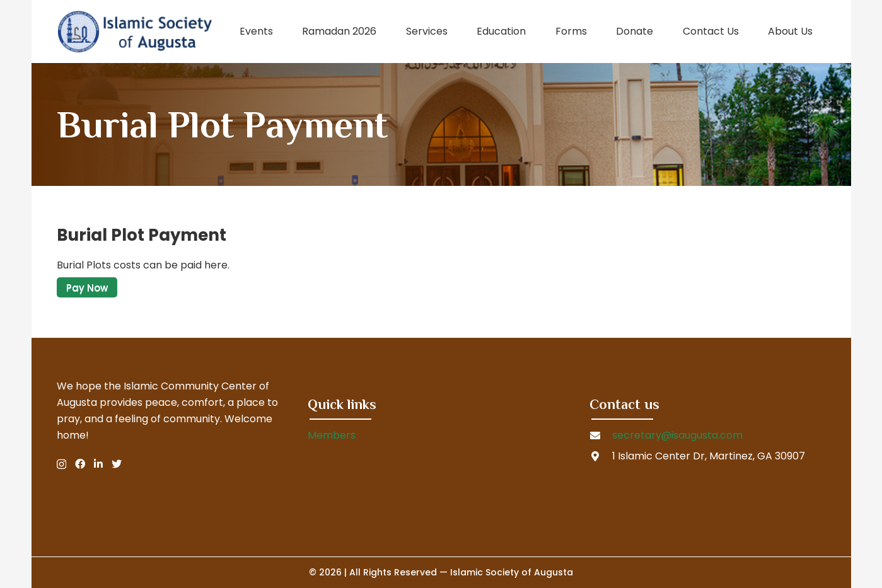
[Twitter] (117, 464)
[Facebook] (80, 464)
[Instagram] (61, 464)
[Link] (135, 32)
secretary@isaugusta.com (677, 435)
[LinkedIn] (98, 464)
